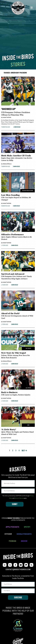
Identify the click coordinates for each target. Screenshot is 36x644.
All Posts (28, 270)
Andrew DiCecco (7, 164)
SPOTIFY (27, 527)
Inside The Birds (7, 118)
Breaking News (28, 151)
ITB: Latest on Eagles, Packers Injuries (16, 395)
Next (24, 451)
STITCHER (8, 534)
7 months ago (11, 127)
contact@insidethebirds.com (18, 570)
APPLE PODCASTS (12, 527)
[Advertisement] (18, 34)
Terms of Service (19, 498)
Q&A (28, 230)
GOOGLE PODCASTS (24, 534)
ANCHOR (24, 541)
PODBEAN (12, 541)
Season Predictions (28, 191)
